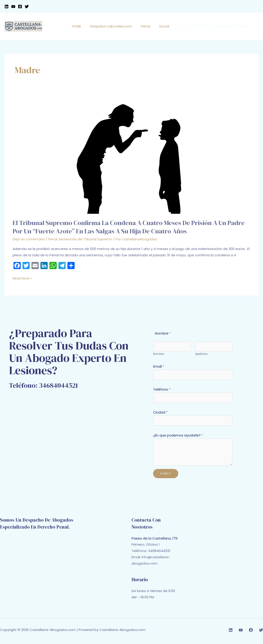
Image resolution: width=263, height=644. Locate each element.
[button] (218, 26)
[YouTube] (13, 7)
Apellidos (201, 355)
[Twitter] (27, 7)
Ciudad (160, 415)
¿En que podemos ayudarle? (178, 438)
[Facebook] (20, 7)
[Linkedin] (7, 7)
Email (159, 367)
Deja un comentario (29, 239)
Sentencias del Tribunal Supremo (87, 239)
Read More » (23, 278)
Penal (54, 239)
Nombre (158, 355)
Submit (166, 476)
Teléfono (162, 391)
